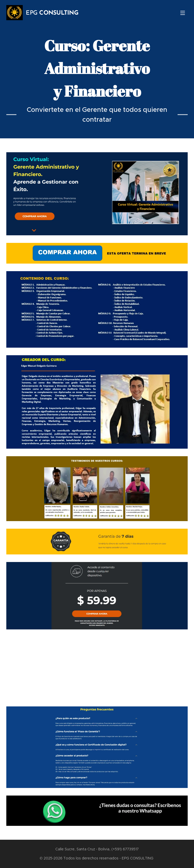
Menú (183, 13)
